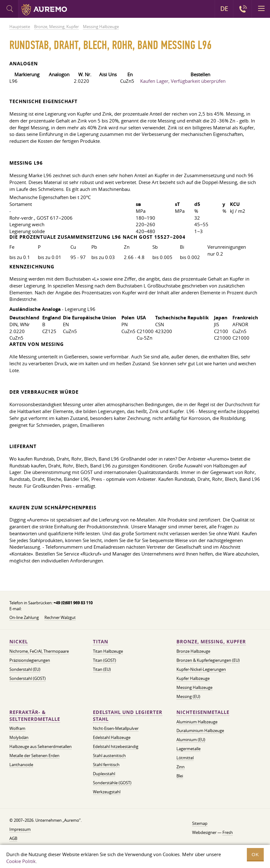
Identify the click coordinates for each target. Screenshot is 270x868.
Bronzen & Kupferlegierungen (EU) (208, 660)
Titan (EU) (102, 669)
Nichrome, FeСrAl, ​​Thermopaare (39, 651)
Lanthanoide (21, 765)
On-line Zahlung (24, 617)
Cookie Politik (21, 861)
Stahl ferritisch (106, 765)
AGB (13, 838)
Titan (101, 642)
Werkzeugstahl (107, 792)
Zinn (181, 767)
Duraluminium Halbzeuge (200, 731)
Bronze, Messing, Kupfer (211, 642)
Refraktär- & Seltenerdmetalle (35, 716)
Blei (180, 776)
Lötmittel (185, 758)
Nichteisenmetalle (203, 712)
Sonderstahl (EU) (25, 669)
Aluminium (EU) (191, 740)
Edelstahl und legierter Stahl (128, 716)
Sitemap (200, 823)
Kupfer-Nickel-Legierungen (201, 669)
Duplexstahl (104, 774)
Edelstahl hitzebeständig (116, 746)
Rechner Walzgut (60, 617)
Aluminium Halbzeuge (197, 722)
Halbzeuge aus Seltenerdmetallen (41, 746)
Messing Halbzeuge (194, 687)
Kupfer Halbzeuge (193, 678)
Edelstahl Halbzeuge (112, 737)
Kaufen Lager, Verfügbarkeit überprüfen (183, 81)
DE (224, 9)
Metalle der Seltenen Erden (34, 756)
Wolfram (17, 728)
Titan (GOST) (104, 660)
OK (255, 854)
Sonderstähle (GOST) (112, 783)
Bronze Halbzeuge (193, 651)
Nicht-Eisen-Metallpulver (116, 728)
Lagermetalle (188, 749)
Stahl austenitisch (109, 756)
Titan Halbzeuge (108, 651)
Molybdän (19, 737)
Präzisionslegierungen (30, 660)
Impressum (20, 829)
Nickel (19, 642)
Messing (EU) (188, 696)
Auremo (44, 10)
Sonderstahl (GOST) (28, 678)
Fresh (228, 832)
